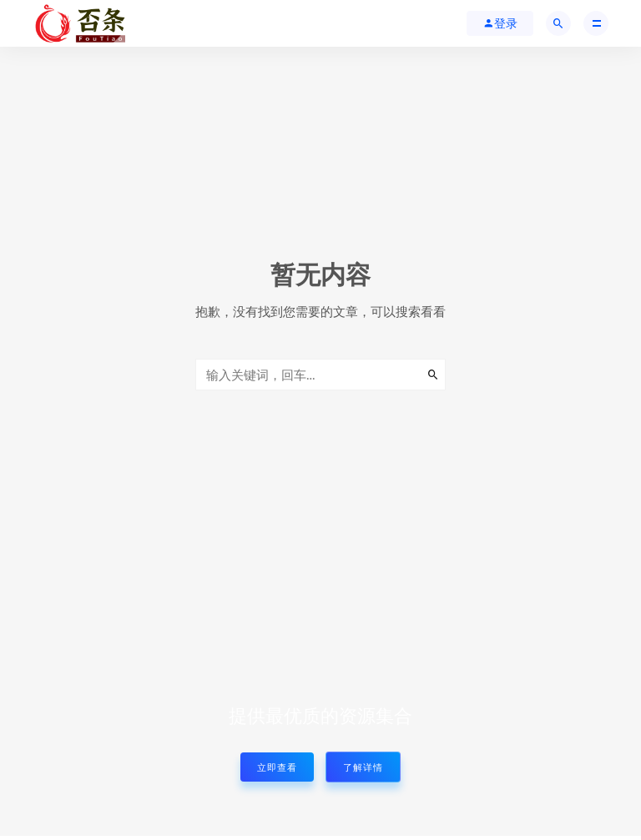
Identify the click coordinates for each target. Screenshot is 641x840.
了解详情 (363, 767)
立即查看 (277, 767)
